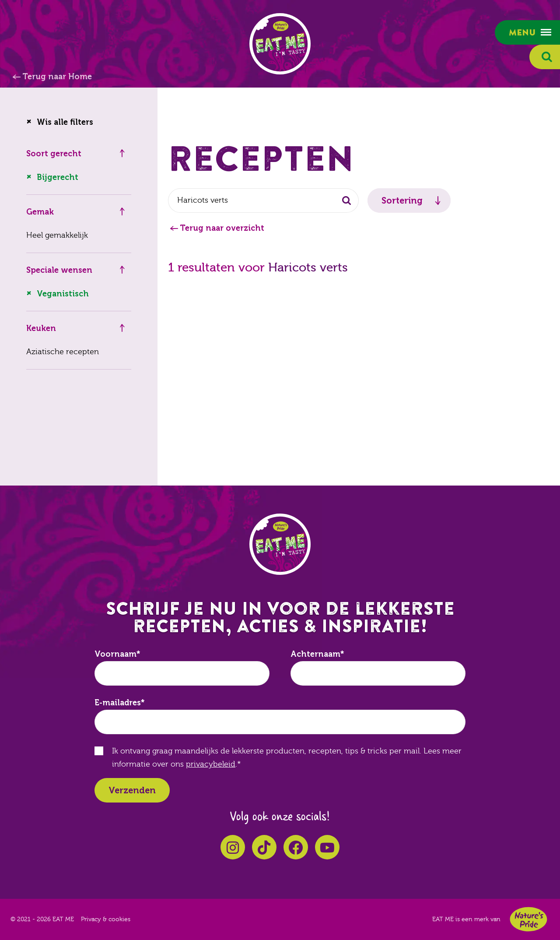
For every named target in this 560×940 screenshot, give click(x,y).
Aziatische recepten (63, 352)
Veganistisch (63, 294)
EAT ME (280, 44)
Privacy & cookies (106, 919)
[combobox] (263, 201)
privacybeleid (211, 764)
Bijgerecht (58, 177)
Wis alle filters (65, 122)
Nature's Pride (528, 919)
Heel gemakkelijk (57, 235)
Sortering (402, 201)
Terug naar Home (57, 77)
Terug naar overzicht (222, 228)
